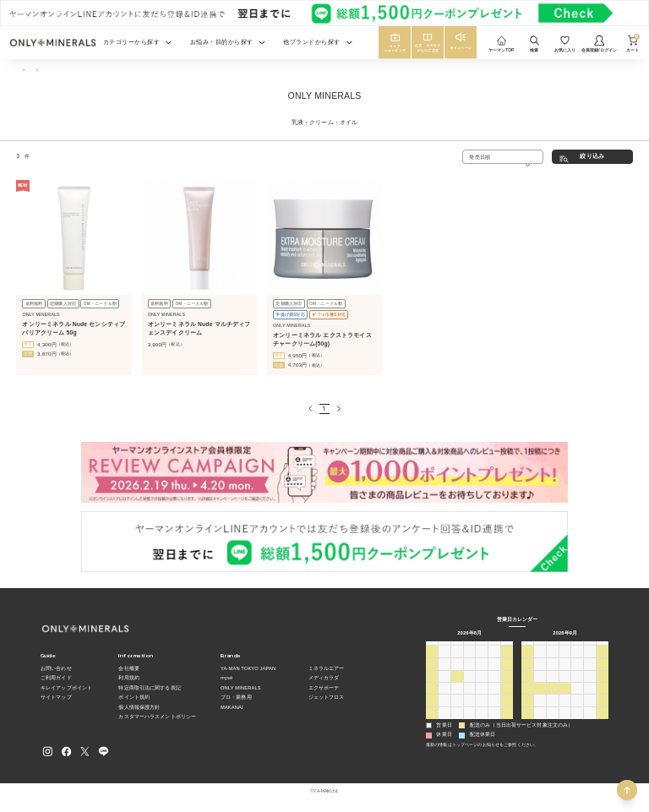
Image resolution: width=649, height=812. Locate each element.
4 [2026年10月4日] (527, 721)
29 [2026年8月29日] (507, 709)
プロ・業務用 (236, 697)
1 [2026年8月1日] (507, 660)
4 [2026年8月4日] (457, 672)
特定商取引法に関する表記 (149, 688)
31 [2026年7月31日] (495, 660)
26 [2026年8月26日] (469, 709)
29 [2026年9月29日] (552, 709)
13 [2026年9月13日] (528, 685)
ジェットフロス (327, 697)
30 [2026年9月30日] (565, 709)
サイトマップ (56, 697)
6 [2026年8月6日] (482, 672)
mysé (226, 678)
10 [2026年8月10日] (445, 685)
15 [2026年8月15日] (507, 685)
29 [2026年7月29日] (469, 660)
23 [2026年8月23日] (432, 709)
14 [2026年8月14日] (495, 685)
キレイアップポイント (66, 688)
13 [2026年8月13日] (482, 685)
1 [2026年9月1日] (457, 721)
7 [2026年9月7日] (540, 672)
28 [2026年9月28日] (540, 709)
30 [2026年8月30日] (432, 721)
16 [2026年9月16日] (565, 685)
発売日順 (480, 157)
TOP (20, 70)
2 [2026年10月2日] (589, 709)
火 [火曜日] (457, 647)
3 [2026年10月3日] (602, 709)
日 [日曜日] (432, 647)
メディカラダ (324, 678)
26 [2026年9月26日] (603, 697)
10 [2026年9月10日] (578, 672)
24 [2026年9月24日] (578, 697)
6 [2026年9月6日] (527, 672)
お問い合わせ (56, 668)
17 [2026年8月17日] (445, 697)
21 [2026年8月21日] (495, 697)
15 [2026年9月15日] (552, 685)
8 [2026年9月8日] (552, 672)
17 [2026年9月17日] (578, 685)
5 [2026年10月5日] (540, 721)
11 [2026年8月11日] (457, 685)
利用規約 (128, 678)
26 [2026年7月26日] (432, 660)
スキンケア (49, 70)
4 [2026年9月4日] (494, 721)
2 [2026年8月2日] (431, 672)
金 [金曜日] (494, 647)
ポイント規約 (134, 697)
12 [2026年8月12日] (469, 685)
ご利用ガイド (56, 678)
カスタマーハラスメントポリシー (157, 717)
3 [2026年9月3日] (482, 721)
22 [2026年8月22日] (507, 697)
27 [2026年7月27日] (445, 660)
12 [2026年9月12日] (603, 672)
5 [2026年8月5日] (469, 672)
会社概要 (128, 668)
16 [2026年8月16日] (432, 697)
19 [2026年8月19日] (469, 697)
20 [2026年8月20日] (482, 697)
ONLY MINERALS (241, 688)
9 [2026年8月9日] (431, 685)
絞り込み (592, 156)
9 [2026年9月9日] (565, 672)
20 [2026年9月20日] (528, 697)
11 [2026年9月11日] (590, 672)
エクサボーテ (324, 688)
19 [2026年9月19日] (603, 685)
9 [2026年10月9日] (589, 721)
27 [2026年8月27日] (482, 709)
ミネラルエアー (327, 668)
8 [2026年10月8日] (578, 721)
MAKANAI (232, 707)
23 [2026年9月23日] (565, 697)
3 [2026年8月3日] (444, 672)
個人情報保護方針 (139, 707)
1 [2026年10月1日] (578, 709)
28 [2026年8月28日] (495, 709)
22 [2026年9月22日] (552, 697)
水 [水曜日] (469, 647)
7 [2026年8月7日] (494, 672)
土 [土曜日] (507, 647)
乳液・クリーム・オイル (97, 70)
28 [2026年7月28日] (457, 660)
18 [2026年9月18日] (590, 685)
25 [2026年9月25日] (590, 697)
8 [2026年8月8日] (507, 672)
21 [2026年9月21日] (540, 697)
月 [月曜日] (444, 647)
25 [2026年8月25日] (457, 709)
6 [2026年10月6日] (552, 721)
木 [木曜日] (482, 647)
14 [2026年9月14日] (540, 685)
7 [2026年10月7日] (565, 721)
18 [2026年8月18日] (457, 697)
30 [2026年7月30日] (482, 660)
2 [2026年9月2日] (469, 721)
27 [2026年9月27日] (528, 709)
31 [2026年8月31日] (445, 721)
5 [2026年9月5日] (507, 721)
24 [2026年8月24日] (445, 709)
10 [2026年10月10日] (603, 721)
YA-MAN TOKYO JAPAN (248, 668)
